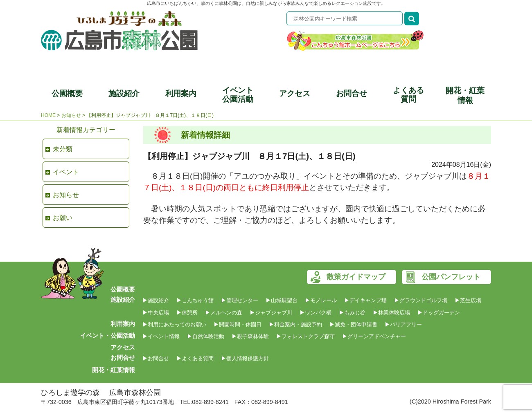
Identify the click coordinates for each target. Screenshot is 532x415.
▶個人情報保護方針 (245, 358)
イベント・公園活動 (107, 335)
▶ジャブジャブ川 (271, 313)
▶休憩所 (187, 313)
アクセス (295, 93)
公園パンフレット (451, 277)
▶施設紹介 (156, 300)
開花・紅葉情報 (465, 95)
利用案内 (181, 93)
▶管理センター (240, 300)
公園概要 (67, 93)
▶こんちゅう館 (195, 300)
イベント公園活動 (238, 95)
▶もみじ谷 (352, 313)
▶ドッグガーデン (439, 313)
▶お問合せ (156, 358)
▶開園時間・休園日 (238, 324)
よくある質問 (408, 95)
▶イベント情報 (161, 336)
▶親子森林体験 (250, 336)
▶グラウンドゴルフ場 (421, 300)
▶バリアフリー (403, 324)
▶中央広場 (156, 313)
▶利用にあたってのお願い (174, 324)
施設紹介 (124, 93)
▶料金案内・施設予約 (295, 324)
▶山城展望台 (282, 300)
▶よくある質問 (195, 358)
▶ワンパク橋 (316, 313)
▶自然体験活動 (206, 336)
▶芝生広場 (468, 300)
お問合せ (352, 93)
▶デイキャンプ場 (365, 300)
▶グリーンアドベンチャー (374, 336)
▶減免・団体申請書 (353, 324)
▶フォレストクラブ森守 (305, 336)
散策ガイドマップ (356, 277)
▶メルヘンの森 (224, 313)
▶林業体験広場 (391, 313)
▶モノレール (321, 300)
